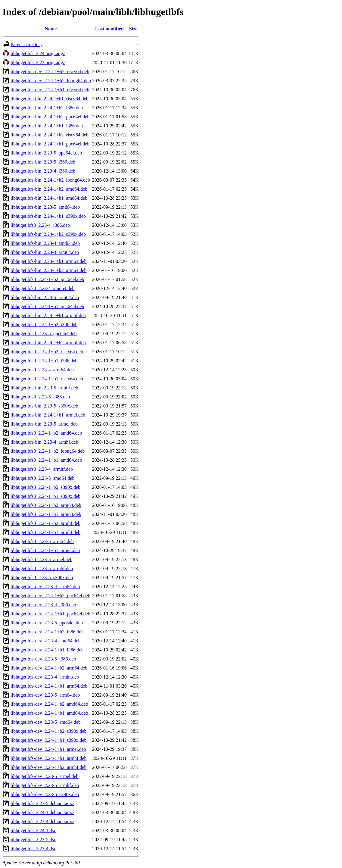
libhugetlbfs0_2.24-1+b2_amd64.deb (46, 433)
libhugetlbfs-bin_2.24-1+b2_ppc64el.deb (50, 117)
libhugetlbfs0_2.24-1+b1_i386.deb (44, 361)
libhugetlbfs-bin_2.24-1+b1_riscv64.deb (50, 99)
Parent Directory (26, 44)
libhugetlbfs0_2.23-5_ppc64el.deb (44, 334)
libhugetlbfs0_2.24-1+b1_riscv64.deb (47, 379)
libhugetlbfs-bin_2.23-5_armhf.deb (44, 388)
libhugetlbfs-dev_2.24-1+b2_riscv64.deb (50, 72)
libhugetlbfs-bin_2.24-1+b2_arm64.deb (49, 270)
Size (133, 29)
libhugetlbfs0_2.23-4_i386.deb (40, 225)
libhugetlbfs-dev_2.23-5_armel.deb (45, 776)
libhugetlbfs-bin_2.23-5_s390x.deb (44, 406)
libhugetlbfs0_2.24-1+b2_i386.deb (44, 325)
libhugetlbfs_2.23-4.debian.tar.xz (42, 821)
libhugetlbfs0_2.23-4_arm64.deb (42, 370)
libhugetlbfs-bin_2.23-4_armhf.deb (44, 442)
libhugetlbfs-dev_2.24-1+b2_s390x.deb (49, 731)
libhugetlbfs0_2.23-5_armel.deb (41, 559)
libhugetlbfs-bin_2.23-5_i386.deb (43, 162)
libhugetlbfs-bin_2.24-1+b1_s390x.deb (48, 216)
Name (51, 29)
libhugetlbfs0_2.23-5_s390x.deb (42, 578)
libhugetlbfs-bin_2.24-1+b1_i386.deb (47, 126)
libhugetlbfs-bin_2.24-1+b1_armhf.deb (48, 315)
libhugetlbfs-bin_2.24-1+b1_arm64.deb (49, 261)
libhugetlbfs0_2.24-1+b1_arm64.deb (46, 514)
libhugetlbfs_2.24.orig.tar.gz (38, 53)
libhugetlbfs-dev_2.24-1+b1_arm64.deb (49, 686)
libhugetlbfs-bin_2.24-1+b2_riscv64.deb (50, 135)
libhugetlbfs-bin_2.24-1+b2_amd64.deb (49, 189)
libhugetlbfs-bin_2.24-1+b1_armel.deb (48, 415)
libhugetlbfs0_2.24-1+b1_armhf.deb (45, 532)
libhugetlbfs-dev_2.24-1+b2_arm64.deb (49, 668)
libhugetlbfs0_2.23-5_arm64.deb (42, 541)
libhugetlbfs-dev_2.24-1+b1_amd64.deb (49, 713)
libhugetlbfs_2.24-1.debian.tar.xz (42, 812)
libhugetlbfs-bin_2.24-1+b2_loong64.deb (50, 180)
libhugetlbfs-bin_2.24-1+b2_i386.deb (47, 108)
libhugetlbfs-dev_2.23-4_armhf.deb (45, 677)
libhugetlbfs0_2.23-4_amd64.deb (42, 288)
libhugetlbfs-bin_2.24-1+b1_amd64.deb (49, 198)
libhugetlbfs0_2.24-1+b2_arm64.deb (46, 505)
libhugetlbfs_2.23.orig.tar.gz (38, 62)
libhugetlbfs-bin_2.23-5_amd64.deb (45, 207)
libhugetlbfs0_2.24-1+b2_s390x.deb (45, 487)
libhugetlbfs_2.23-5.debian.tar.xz (42, 803)
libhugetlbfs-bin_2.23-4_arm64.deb (45, 252)
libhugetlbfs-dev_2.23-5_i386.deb (43, 659)
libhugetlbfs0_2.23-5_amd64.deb (42, 478)
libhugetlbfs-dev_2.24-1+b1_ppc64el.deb (50, 614)
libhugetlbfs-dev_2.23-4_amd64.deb (46, 641)
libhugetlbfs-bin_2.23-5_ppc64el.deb (46, 153)
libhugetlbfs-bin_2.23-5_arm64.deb (45, 297)
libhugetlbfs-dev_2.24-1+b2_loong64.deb (51, 81)
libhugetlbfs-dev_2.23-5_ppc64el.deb (47, 623)
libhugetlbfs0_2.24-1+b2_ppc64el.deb (47, 279)
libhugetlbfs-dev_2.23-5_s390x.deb (45, 794)
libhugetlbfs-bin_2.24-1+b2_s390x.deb (48, 234)
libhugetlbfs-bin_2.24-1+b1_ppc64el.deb (50, 144)
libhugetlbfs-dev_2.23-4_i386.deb (43, 605)
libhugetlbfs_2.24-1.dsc (33, 831)
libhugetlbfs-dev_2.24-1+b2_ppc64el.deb (50, 596)
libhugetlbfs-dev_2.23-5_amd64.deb (46, 722)
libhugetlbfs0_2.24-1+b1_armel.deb (45, 550)
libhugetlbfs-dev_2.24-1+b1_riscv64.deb (50, 90)
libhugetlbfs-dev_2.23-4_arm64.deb (45, 587)
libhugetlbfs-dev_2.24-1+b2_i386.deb (47, 632)
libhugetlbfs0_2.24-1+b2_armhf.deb (45, 523)
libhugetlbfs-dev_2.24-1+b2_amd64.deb (49, 704)
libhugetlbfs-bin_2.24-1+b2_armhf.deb (48, 343)
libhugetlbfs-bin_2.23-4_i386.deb (43, 171)
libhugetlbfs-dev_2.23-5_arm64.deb (45, 695)
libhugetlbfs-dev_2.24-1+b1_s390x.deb (49, 740)
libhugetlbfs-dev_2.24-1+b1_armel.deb (48, 749)
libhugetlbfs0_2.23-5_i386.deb (40, 397)
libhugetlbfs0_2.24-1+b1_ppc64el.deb (47, 306)
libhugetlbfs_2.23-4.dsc (33, 849)
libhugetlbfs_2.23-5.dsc (33, 840)
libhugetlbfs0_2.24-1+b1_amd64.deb (46, 460)
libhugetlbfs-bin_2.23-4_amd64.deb (45, 243)
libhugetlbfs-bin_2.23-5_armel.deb (44, 424)
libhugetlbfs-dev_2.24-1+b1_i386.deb (47, 650)
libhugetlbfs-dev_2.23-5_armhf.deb (45, 785)
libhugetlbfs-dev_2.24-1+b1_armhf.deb (49, 758)
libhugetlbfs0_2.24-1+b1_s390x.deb (45, 496)
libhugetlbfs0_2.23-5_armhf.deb (42, 568)
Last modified (109, 29)
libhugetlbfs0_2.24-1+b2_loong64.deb (48, 451)
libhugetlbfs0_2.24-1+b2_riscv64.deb (47, 352)
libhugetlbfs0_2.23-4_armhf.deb (42, 469)
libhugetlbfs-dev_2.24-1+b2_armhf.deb (49, 767)
